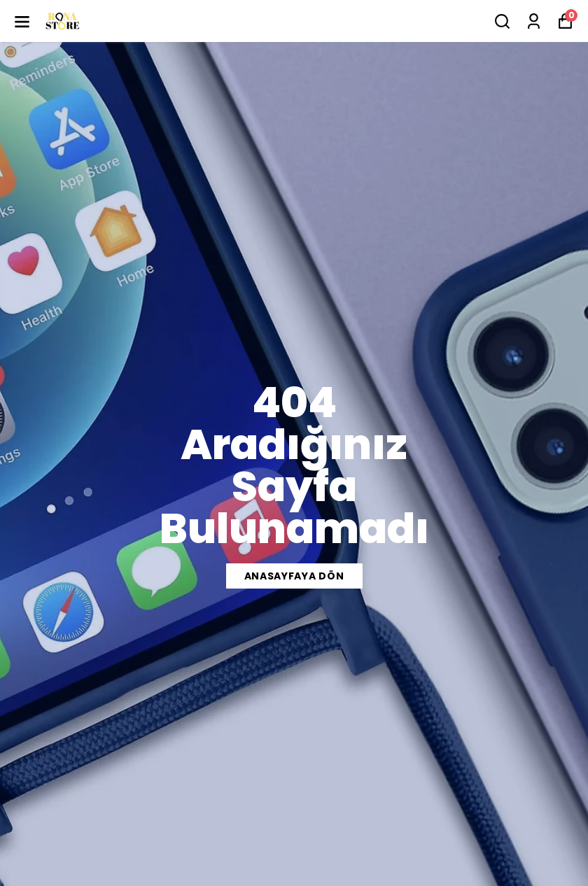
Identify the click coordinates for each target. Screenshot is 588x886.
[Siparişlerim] (534, 21)
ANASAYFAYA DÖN (294, 576)
